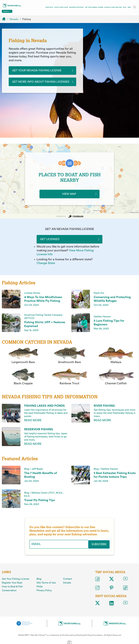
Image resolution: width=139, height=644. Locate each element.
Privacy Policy (44, 595)
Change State (46, 268)
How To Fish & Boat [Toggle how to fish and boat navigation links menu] (61, 7)
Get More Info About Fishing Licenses (36, 84)
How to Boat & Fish (12, 591)
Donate (67, 587)
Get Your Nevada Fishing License (39, 71)
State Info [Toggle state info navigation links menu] (49, 7)
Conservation (9, 595)
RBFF (129, 7)
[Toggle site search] (135, 7)
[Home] (5, 19)
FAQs (40, 591)
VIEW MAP (70, 198)
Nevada (14, 19)
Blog (125, 7)
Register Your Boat (77, 7)
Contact (68, 583)
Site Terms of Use (46, 587)
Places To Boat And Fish (113, 7)
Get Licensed (51, 244)
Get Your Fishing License (94, 7)
